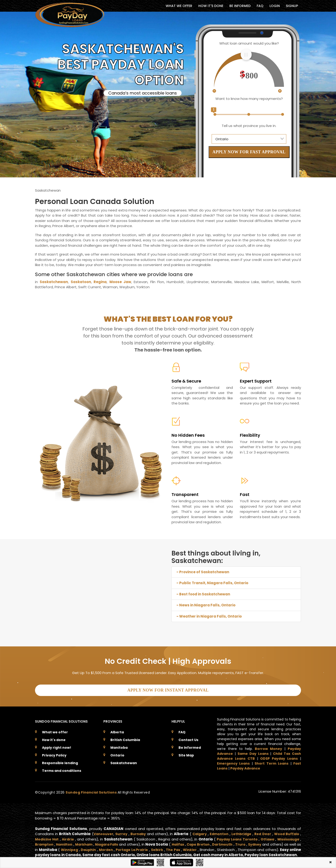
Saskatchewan (54, 282)
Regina (100, 282)
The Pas (193, 848)
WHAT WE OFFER (179, 6)
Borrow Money (268, 747)
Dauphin (103, 848)
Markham (87, 842)
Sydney (267, 842)
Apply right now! (57, 746)
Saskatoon (81, 282)
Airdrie (69, 837)
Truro (252, 842)
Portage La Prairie (149, 848)
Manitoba (119, 746)
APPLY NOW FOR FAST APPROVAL (249, 152)
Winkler (211, 848)
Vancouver (103, 832)
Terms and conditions (62, 769)
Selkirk (176, 848)
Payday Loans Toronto (235, 837)
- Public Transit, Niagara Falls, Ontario (212, 583)
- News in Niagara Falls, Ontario (206, 605)
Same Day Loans (253, 752)
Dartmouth (233, 842)
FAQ (260, 6)
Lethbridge (241, 832)
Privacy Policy (54, 753)
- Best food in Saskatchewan (203, 594)
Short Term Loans (271, 762)
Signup (292, 6)
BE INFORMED (240, 6)
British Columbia (125, 738)
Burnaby (138, 832)
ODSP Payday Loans (279, 757)
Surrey (121, 832)
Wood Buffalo (286, 832)
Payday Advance (245, 766)
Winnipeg (83, 848)
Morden (122, 848)
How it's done (54, 738)
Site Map (186, 753)
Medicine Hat (47, 837)
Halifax (186, 842)
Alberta (117, 730)
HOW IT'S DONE (211, 6)
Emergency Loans (233, 762)
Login (275, 6)
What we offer (55, 730)
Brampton (45, 842)
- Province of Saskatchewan (203, 572)
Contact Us (188, 738)
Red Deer (262, 832)
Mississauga (287, 837)
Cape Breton (207, 842)
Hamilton (66, 842)
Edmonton (219, 832)
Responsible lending (60, 761)
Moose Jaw (120, 282)
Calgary (199, 832)
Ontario (117, 753)
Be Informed (190, 746)
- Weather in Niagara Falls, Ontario (209, 616)
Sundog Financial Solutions (92, 791)
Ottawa (266, 837)
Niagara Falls (112, 842)
